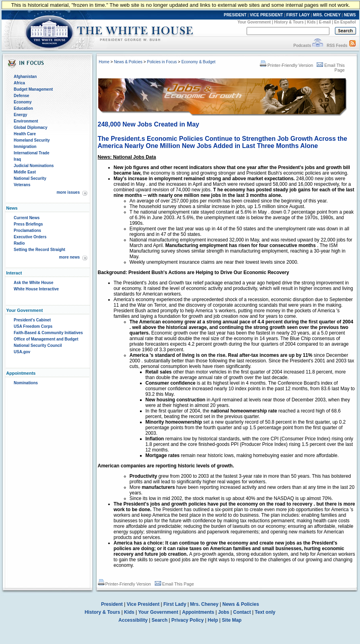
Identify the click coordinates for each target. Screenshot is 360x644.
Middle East (25, 172)
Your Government (254, 22)
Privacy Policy (188, 620)
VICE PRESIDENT (266, 15)
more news (69, 257)
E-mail (325, 22)
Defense (22, 96)
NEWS (350, 15)
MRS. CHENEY (327, 15)
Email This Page (174, 584)
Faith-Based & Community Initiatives (49, 333)
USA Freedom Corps (33, 326)
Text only (265, 612)
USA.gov (22, 352)
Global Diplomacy (31, 127)
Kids (311, 22)
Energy (21, 115)
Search (160, 620)
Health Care (25, 134)
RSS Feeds (337, 46)
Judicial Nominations (34, 166)
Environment (26, 121)
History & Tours (289, 22)
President (112, 604)
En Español (345, 22)
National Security (30, 178)
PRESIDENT (235, 15)
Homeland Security (32, 140)
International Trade (32, 153)
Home (104, 62)
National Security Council (38, 345)
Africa (19, 83)
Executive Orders (30, 237)
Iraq (18, 159)
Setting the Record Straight (40, 250)
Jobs (224, 612)
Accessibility (133, 620)
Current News (27, 218)
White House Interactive (36, 289)
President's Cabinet (32, 320)
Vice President (143, 604)
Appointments (198, 612)
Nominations (26, 383)
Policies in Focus (162, 62)
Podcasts (302, 46)
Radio (19, 243)
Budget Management (33, 89)
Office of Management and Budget (46, 339)
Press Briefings (28, 224)
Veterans (22, 185)
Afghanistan (25, 77)
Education (23, 108)
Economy (23, 102)
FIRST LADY (298, 15)
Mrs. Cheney (204, 604)
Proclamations (28, 231)
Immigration (25, 147)
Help (213, 620)
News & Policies (128, 62)
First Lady (175, 604)
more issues (68, 192)
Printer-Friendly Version (286, 65)
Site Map (232, 620)
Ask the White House (34, 283)
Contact (242, 612)
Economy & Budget (198, 62)
